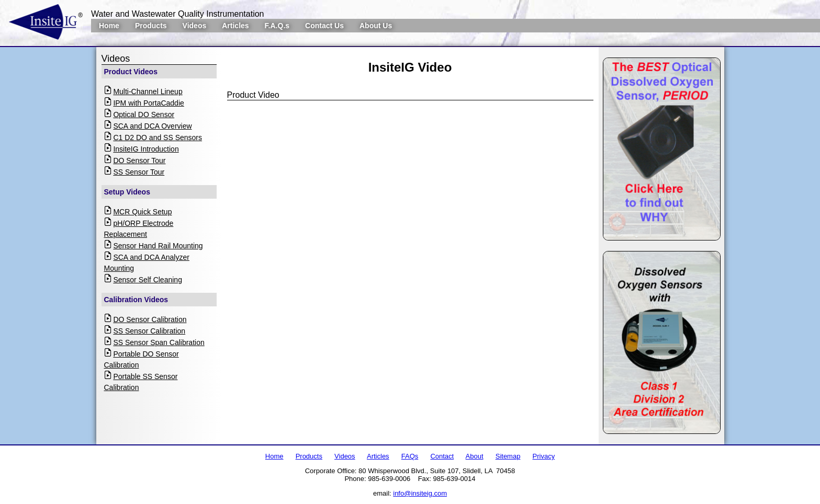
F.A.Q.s (277, 26)
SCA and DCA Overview (152, 126)
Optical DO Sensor (144, 114)
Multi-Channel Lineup (148, 91)
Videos (195, 26)
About (475, 456)
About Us (376, 26)
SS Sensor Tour (139, 172)
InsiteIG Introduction (146, 149)
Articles (235, 26)
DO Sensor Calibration (150, 319)
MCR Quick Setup (142, 212)
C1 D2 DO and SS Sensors (158, 138)
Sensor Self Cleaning (148, 280)
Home (109, 26)
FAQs (410, 456)
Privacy (544, 456)
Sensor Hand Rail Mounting (158, 246)
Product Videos (131, 72)
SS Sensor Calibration (149, 331)
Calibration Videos (136, 300)
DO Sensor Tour (139, 161)
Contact (442, 456)
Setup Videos (127, 192)
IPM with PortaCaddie (148, 103)
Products (151, 26)
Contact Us (324, 26)
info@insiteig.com (420, 493)
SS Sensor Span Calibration (159, 342)
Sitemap (508, 456)
